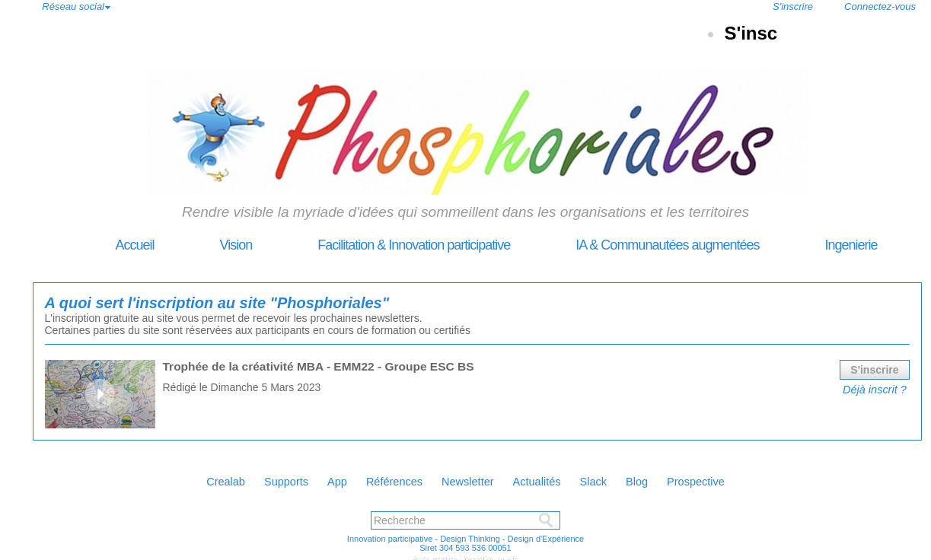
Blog (671, 477)
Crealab (182, 477)
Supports (253, 477)
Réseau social (73, 6)
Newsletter (470, 477)
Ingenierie (820, 245)
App (316, 477)
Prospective (741, 477)
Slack (619, 477)
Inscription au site (488, 554)
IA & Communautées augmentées (638, 245)
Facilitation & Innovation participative (384, 245)
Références (384, 477)
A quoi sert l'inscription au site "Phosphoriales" (183, 301)
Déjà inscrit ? (877, 385)
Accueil (105, 245)
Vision (206, 245)
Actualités (551, 477)
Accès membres (438, 554)
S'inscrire (793, 6)
